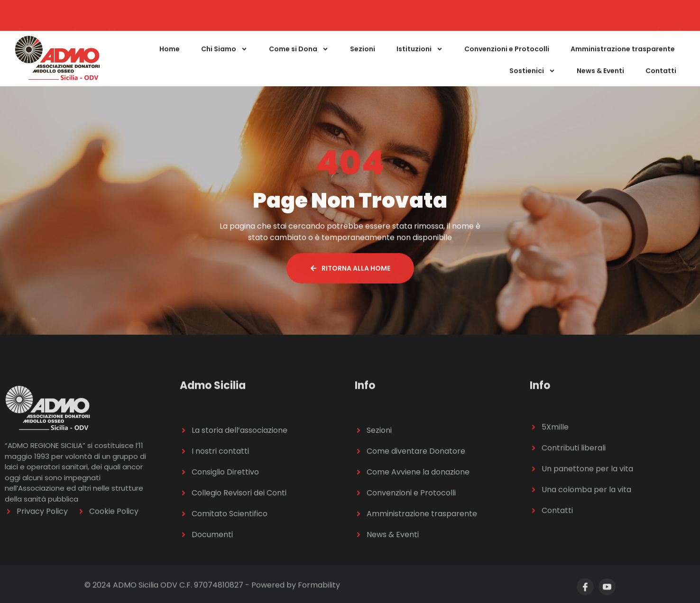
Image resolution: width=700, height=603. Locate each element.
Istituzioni (420, 58)
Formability (319, 589)
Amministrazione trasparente (623, 58)
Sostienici (532, 80)
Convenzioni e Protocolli (507, 58)
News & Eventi (600, 80)
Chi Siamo (224, 58)
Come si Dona (299, 58)
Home (170, 58)
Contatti (661, 80)
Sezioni (363, 58)
